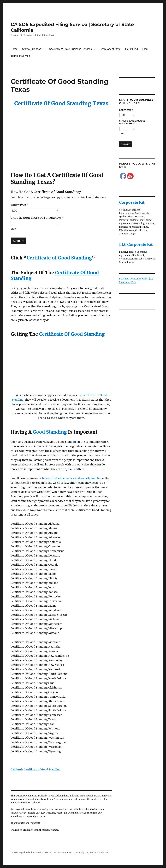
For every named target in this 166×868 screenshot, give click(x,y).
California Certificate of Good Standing (36, 769)
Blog (145, 49)
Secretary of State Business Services (70, 49)
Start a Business (32, 49)
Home (14, 49)
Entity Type (19, 205)
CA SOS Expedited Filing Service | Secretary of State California (42, 853)
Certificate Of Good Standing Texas (61, 103)
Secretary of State (110, 49)
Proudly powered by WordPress (92, 853)
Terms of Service (20, 56)
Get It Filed (131, 49)
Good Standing (50, 432)
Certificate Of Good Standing (72, 334)
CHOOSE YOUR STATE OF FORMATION (37, 218)
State (14, 229)
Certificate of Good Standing (59, 258)
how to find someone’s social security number (72, 478)
